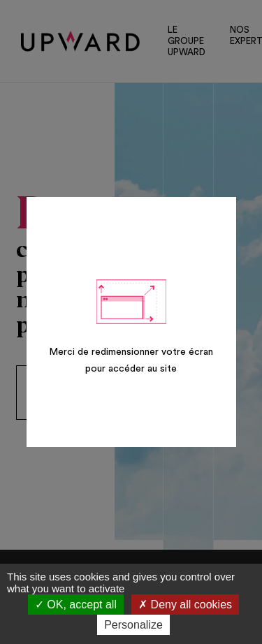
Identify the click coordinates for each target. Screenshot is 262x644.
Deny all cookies (185, 605)
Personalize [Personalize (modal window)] (133, 625)
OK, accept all (76, 605)
